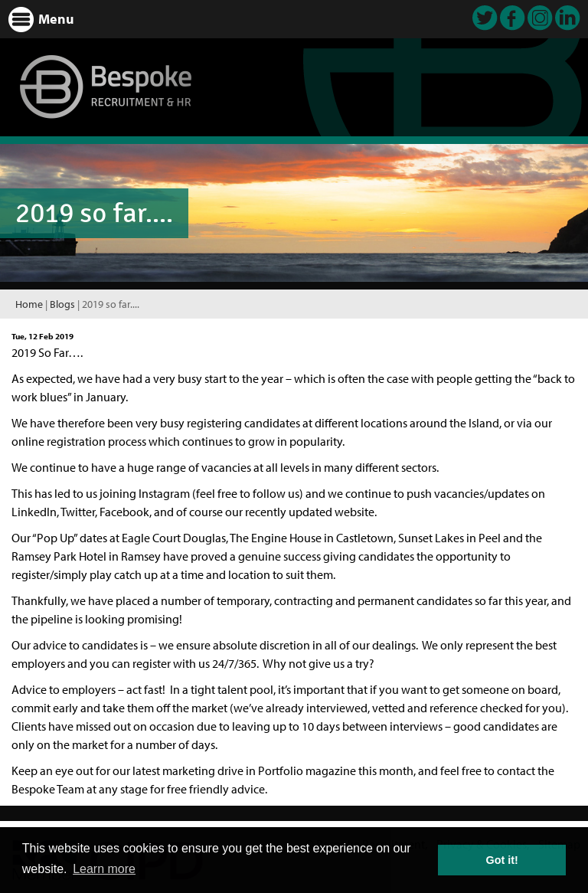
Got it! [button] (502, 860)
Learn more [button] (104, 869)
